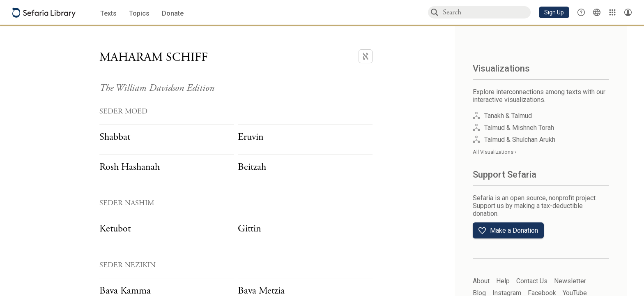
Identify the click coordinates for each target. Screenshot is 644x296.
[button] (554, 12)
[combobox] (486, 12)
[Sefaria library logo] (44, 13)
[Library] (612, 12)
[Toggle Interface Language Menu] (597, 12)
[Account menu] (628, 12)
